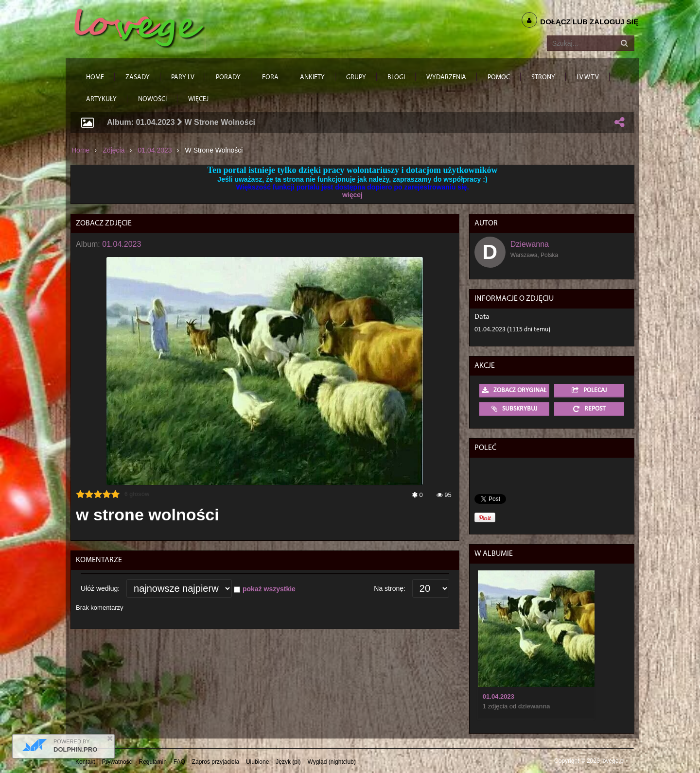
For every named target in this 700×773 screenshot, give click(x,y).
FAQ (179, 762)
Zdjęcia (114, 150)
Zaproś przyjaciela (216, 762)
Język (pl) (288, 762)
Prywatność (117, 762)
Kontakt (85, 762)
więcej (352, 195)
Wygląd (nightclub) (331, 762)
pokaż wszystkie (269, 589)
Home (80, 150)
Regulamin (153, 762)
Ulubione (257, 762)
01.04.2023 (155, 150)
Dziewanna (530, 244)
